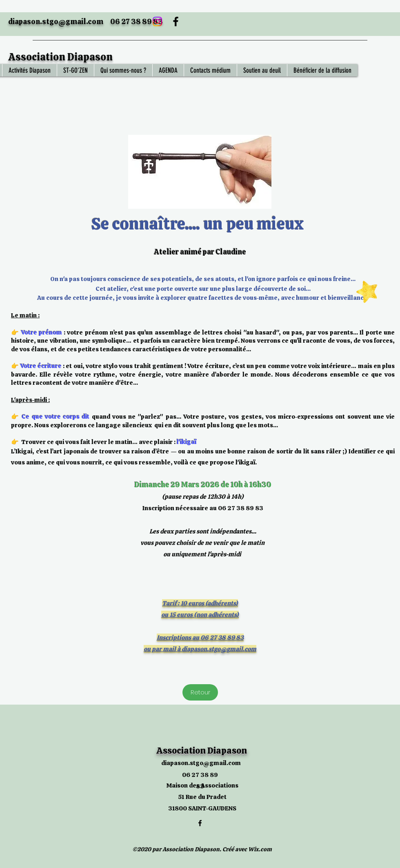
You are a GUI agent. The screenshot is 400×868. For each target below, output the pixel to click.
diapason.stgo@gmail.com (56, 21)
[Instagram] (157, 21)
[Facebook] (176, 21)
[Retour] (200, 692)
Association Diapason (60, 57)
